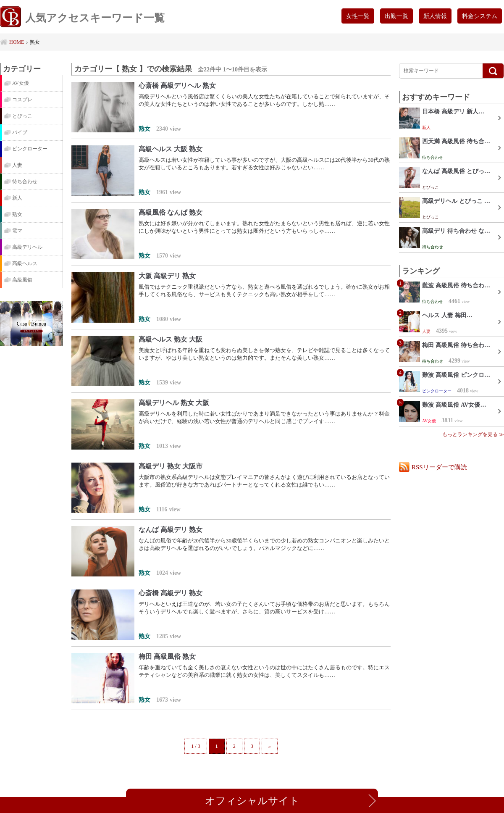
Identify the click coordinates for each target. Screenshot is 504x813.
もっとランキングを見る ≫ (473, 434)
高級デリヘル (27, 247)
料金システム (480, 16)
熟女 (17, 214)
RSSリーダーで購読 (439, 467)
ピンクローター (30, 149)
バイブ (20, 132)
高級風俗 (22, 280)
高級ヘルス (25, 263)
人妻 (17, 165)
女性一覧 (358, 16)
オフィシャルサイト (252, 801)
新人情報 (435, 16)
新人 (17, 198)
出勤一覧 (396, 16)
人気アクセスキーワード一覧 (82, 18)
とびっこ (22, 116)
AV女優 (21, 83)
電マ (17, 231)
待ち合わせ (25, 182)
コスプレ (22, 100)
